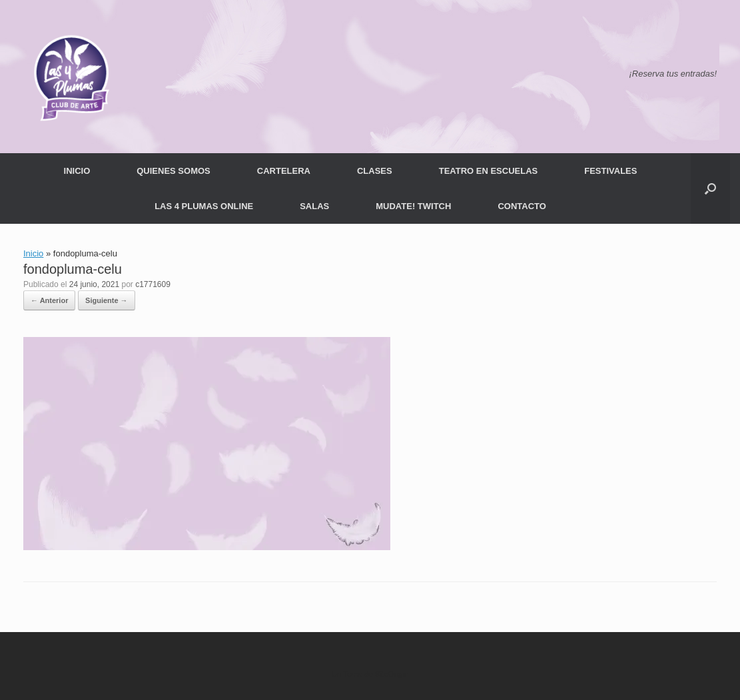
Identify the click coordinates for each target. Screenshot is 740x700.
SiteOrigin (392, 674)
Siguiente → (107, 300)
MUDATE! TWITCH (413, 206)
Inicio (33, 253)
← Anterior (49, 300)
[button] (710, 188)
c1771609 (153, 284)
